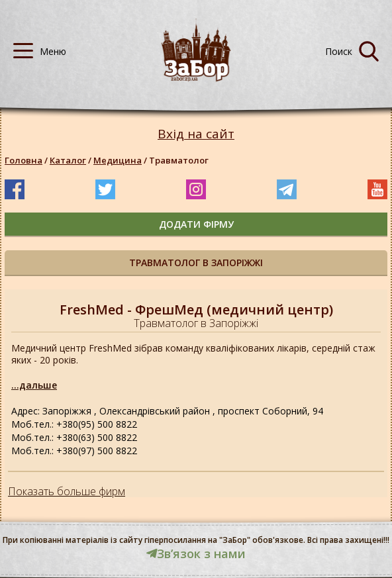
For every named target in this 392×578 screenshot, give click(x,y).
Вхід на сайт (196, 134)
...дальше (34, 385)
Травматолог (179, 160)
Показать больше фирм (67, 491)
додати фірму (196, 224)
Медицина (118, 160)
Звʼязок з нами (196, 554)
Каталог (68, 160)
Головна (24, 160)
